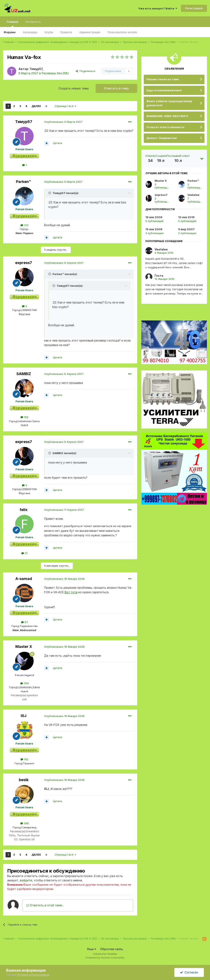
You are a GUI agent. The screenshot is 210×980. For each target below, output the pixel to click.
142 (24, 759)
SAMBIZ (24, 374)
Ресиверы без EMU (55, 73)
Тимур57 (36, 69)
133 (24, 225)
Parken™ (24, 182)
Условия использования (33, 975)
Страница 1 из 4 (65, 106)
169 (24, 417)
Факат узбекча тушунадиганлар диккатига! (169, 103)
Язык (92, 949)
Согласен (189, 972)
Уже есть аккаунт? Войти (158, 8)
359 (25, 683)
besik (24, 780)
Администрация (90, 32)
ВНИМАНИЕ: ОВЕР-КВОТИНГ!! (167, 116)
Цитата (58, 143)
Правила (66, 32)
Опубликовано (63, 122)
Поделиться (86, 71)
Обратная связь (112, 949)
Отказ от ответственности (165, 127)
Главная (13, 24)
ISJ (24, 716)
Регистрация (194, 8)
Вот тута (71, 592)
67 (25, 622)
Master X (24, 647)
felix (24, 510)
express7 (24, 263)
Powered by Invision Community (105, 958)
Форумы (10, 32)
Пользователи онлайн (122, 32)
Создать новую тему (74, 88)
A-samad (24, 579)
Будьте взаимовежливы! (164, 90)
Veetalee (193, 195)
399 (25, 823)
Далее (36, 106)
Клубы (49, 32)
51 (24, 553)
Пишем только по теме (163, 79)
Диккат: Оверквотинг (162, 138)
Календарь (30, 32)
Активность (33, 22)
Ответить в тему (116, 88)
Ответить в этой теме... (45, 905)
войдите (26, 880)
